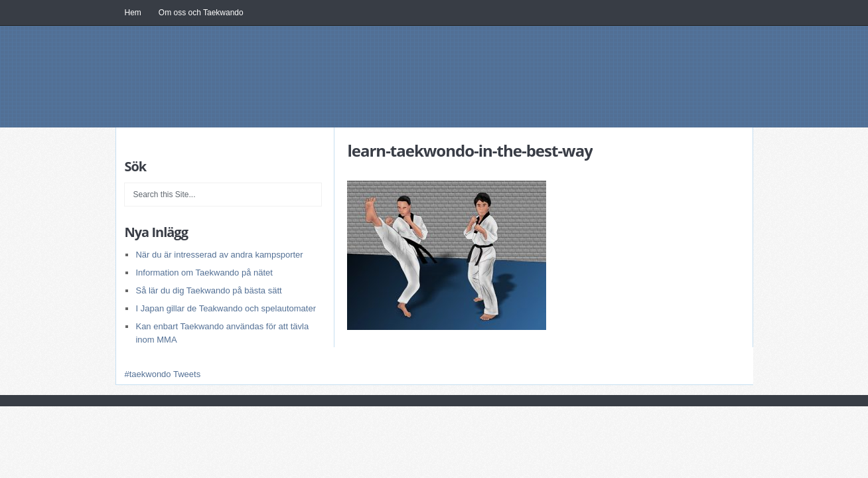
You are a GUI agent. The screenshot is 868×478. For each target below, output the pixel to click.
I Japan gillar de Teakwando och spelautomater (226, 308)
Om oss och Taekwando (201, 13)
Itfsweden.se (407, 89)
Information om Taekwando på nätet (204, 273)
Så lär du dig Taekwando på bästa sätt (208, 290)
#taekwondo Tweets (162, 374)
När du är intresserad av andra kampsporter (219, 255)
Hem (133, 13)
